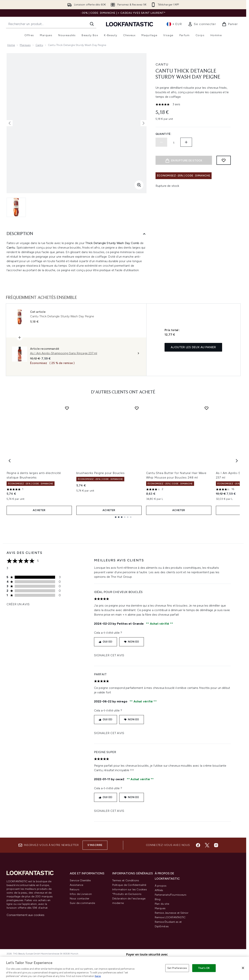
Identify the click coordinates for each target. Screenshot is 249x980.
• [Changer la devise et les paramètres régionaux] (174, 24)
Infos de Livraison (81, 894)
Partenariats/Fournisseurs (171, 895)
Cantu (39, 45)
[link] (202, 24)
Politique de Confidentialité (129, 885)
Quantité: (164, 134)
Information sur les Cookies (130, 890)
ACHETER (39, 510)
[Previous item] (10, 461)
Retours (75, 890)
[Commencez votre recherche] (51, 24)
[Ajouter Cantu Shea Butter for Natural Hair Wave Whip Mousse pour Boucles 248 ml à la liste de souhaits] (206, 408)
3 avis (176, 104)
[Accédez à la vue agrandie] (139, 185)
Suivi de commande (82, 903)
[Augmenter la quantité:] (186, 142)
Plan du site (162, 904)
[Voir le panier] (230, 24)
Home (11, 45)
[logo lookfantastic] (130, 24)
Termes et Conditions (126, 880)
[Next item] (237, 461)
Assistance (77, 885)
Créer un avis (18, 604)
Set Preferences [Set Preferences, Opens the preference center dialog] (177, 968)
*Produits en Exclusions (127, 894)
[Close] (243, 968)
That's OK (204, 968)
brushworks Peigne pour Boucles (101, 473)
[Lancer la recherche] (92, 24)
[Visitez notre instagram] (216, 845)
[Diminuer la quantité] (161, 142)
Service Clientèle (80, 880)
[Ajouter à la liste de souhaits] (224, 160)
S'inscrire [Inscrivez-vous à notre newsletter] (95, 845)
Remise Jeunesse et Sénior (172, 913)
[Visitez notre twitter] (207, 845)
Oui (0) (106, 642)
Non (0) (131, 642)
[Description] (77, 234)
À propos (161, 886)
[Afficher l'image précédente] (10, 123)
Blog (158, 899)
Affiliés (159, 890)
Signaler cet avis (109, 655)
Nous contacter (80, 899)
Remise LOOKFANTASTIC (170, 917)
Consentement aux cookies (26, 915)
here (98, 976)
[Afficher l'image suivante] (143, 123)
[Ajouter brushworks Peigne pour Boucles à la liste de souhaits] (137, 408)
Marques (25, 45)
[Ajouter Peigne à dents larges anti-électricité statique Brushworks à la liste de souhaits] (67, 408)
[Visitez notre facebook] (198, 845)
